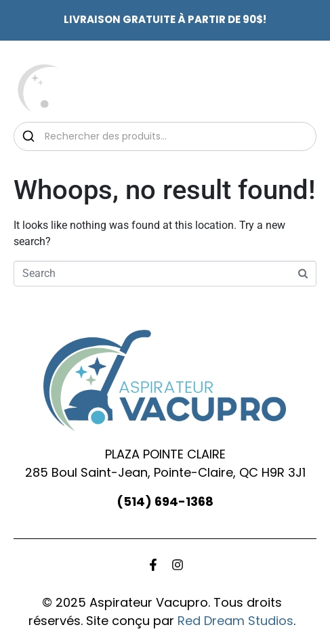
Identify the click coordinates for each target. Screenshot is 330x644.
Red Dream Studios (235, 621)
